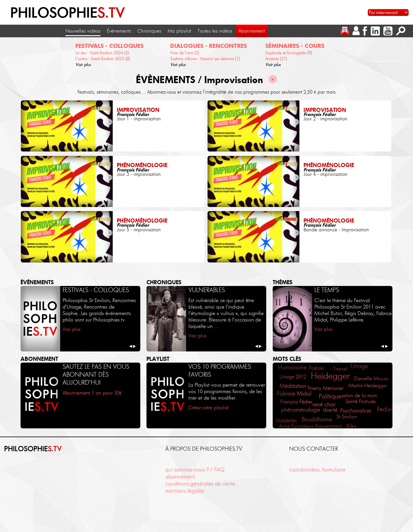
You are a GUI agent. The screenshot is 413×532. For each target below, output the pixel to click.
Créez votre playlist (208, 408)
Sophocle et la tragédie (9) (289, 53)
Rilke (351, 426)
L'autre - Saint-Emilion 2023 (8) (103, 59)
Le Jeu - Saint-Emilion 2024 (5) (102, 53)
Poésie (316, 368)
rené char (324, 404)
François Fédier (296, 402)
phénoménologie (301, 410)
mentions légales (185, 491)
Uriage (359, 366)
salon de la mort (359, 395)
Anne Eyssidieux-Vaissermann (311, 426)
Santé (351, 401)
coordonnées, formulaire (317, 470)
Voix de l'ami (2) (185, 53)
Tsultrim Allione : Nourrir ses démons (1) (205, 59)
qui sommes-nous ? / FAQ (195, 470)
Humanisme (292, 367)
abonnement (180, 477)
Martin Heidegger (368, 385)
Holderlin (286, 421)
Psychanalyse (356, 411)
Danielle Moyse (371, 378)
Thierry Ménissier (325, 388)
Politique (330, 396)
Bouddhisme (317, 419)
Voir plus (83, 65)
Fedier (385, 409)
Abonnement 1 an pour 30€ (92, 393)
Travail (340, 369)
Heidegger (330, 376)
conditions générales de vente (200, 484)
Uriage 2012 (293, 377)
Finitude (367, 401)
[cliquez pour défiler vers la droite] (405, 53)
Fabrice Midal (294, 393)
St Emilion (347, 417)
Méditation (293, 386)
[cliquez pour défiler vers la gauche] (8, 53)
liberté (330, 410)
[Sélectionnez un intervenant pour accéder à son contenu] (388, 12)
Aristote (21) (276, 59)
